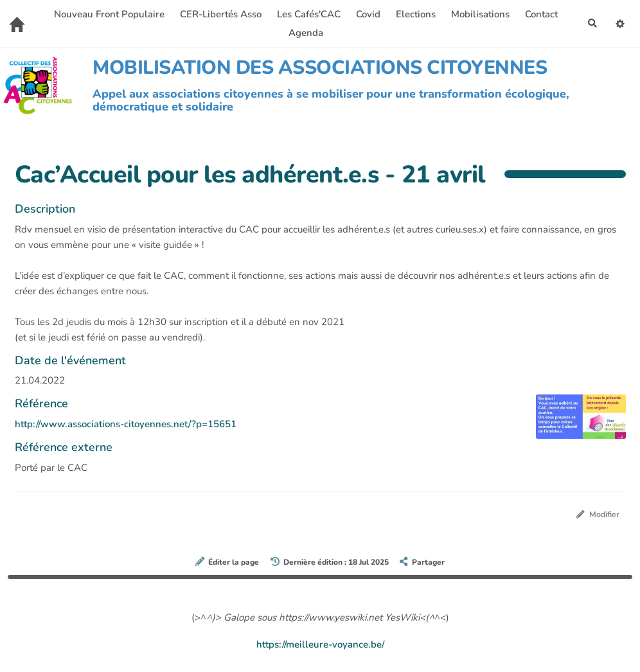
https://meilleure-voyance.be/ (320, 645)
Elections (414, 14)
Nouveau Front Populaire (107, 14)
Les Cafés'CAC (307, 14)
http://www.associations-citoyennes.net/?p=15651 (126, 424)
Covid (366, 14)
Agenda (304, 33)
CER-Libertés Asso (219, 14)
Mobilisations (478, 14)
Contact (539, 14)
